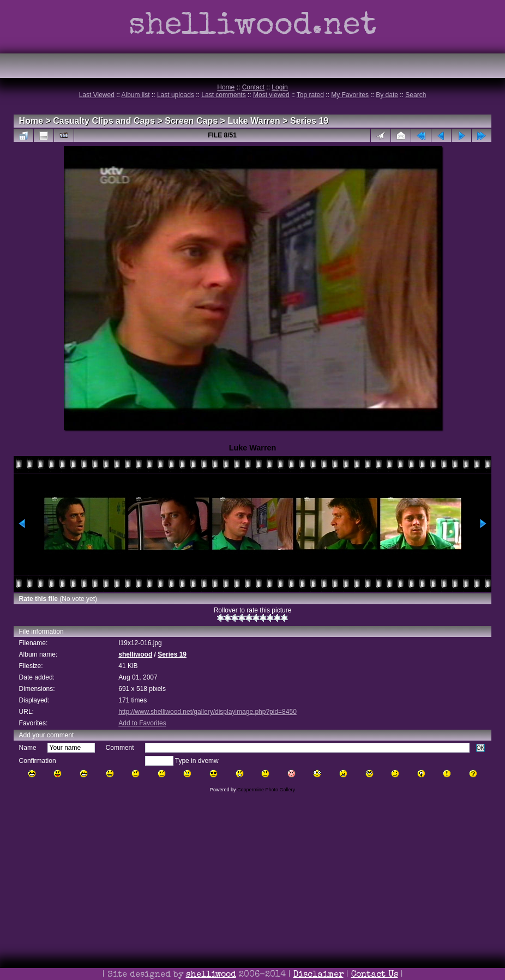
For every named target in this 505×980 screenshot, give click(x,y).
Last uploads (176, 95)
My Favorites (350, 95)
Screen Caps (191, 121)
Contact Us (375, 975)
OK (481, 748)
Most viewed (271, 95)
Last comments (223, 95)
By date (387, 95)
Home (226, 87)
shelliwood (135, 654)
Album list (136, 95)
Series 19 (309, 121)
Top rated (310, 95)
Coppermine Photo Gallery (266, 790)
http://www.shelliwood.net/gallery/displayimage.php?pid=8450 (208, 712)
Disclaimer (318, 975)
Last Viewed (97, 95)
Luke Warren (254, 121)
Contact (253, 87)
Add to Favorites (142, 723)
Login (279, 87)
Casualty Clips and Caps (104, 121)
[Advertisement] (253, 901)
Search (416, 95)
